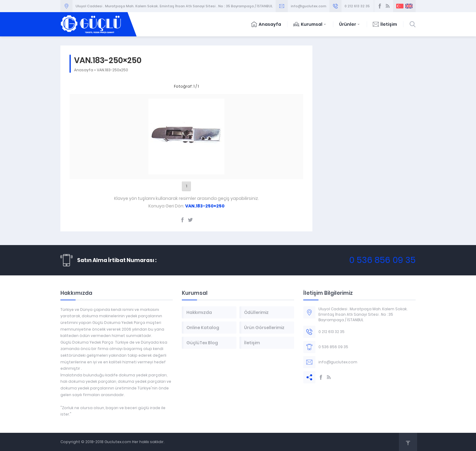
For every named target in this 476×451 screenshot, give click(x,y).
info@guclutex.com (309, 6)
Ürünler (350, 24)
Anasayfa (266, 24)
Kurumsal (310, 24)
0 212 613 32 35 (357, 6)
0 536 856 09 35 (382, 260)
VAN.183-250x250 (112, 70)
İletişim (385, 24)
